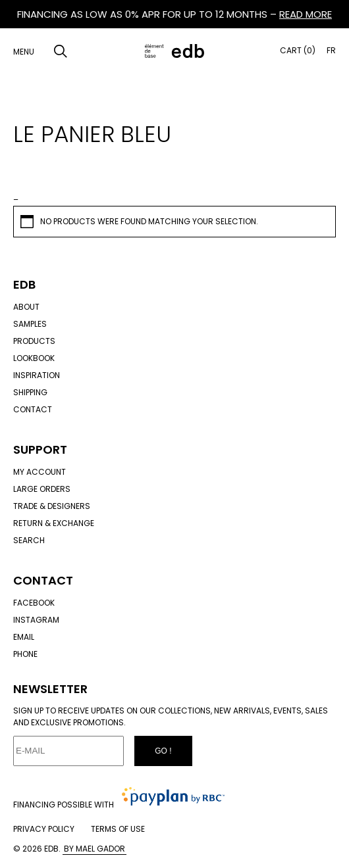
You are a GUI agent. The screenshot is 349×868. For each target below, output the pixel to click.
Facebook (34, 603)
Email (24, 637)
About (26, 307)
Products (34, 341)
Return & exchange (54, 523)
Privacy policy (44, 829)
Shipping (30, 392)
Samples (30, 324)
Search (29, 540)
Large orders (42, 489)
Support (40, 449)
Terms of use (118, 829)
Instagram (36, 620)
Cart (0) (298, 50)
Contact (33, 409)
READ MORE (306, 14)
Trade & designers (52, 506)
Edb (24, 284)
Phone (25, 654)
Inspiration (37, 375)
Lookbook (34, 358)
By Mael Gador (94, 849)
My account (40, 472)
